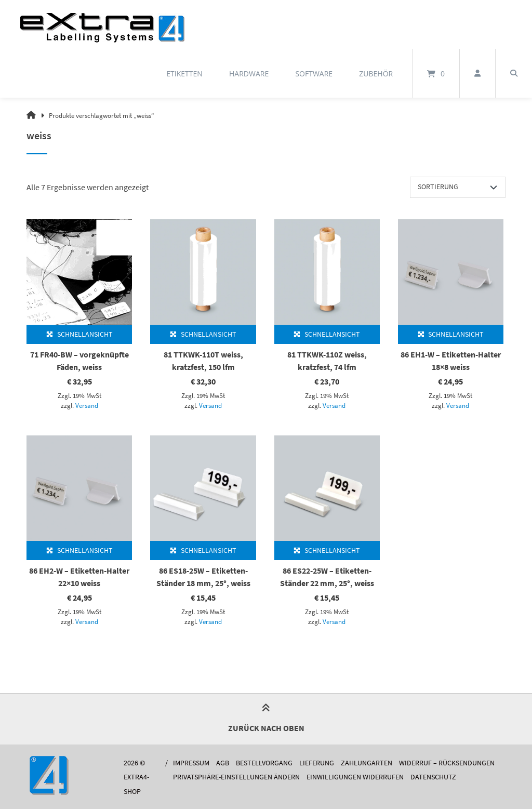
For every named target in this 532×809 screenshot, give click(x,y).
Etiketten (184, 74)
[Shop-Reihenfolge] (458, 187)
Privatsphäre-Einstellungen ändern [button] (236, 777)
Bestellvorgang (264, 763)
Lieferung (317, 763)
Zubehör (376, 74)
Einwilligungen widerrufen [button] (355, 777)
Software (314, 74)
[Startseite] (102, 24)
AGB (223, 763)
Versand (87, 405)
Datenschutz (433, 777)
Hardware (249, 74)
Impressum (191, 763)
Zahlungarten (367, 763)
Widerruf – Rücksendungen (447, 763)
